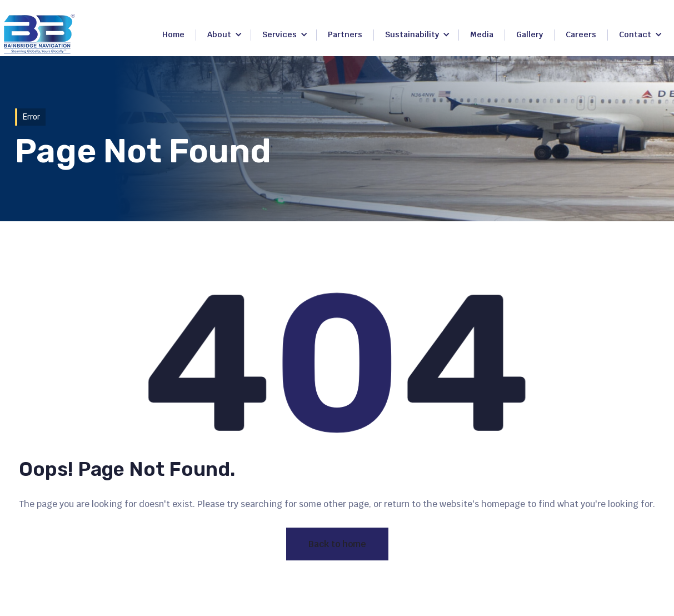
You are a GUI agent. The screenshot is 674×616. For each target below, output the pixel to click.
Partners (345, 34)
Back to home (337, 544)
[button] (225, 35)
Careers (581, 34)
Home (173, 34)
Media (482, 34)
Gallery (530, 34)
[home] (39, 34)
